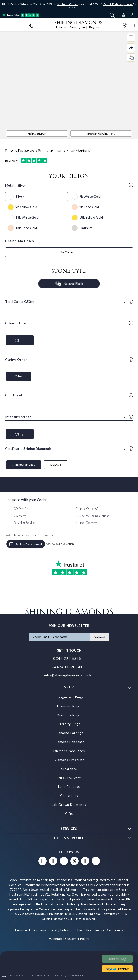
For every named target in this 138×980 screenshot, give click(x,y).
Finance (99, 930)
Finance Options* (87, 509)
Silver (20, 196)
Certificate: (28, 449)
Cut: (14, 395)
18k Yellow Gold (91, 217)
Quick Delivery (69, 778)
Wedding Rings (69, 715)
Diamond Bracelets (69, 760)
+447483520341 (67, 667)
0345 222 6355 (67, 658)
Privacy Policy (59, 930)
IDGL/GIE (56, 465)
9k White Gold (90, 196)
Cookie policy (81, 930)
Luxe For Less (69, 787)
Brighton (95, 27)
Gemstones (69, 796)
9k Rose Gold (89, 207)
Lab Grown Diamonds (69, 805)
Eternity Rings (69, 724)
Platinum (86, 228)
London (61, 27)
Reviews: (26, 160)
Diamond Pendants (69, 742)
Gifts (69, 814)
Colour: (16, 323)
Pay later (124, 969)
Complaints (115, 930)
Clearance (69, 769)
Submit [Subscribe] (100, 637)
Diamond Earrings (69, 733)
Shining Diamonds (24, 465)
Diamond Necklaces (69, 751)
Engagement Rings (69, 697)
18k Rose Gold (26, 228)
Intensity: (18, 417)
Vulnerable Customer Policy (69, 939)
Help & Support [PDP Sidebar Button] (37, 134)
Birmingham (78, 27)
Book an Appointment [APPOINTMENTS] (101, 134)
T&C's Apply (69, 8)
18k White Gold (27, 217)
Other (20, 340)
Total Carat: (20, 302)
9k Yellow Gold (26, 207)
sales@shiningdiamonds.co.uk (67, 675)
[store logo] (78, 22)
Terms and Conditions (30, 930)
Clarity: (16, 360)
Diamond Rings (69, 706)
